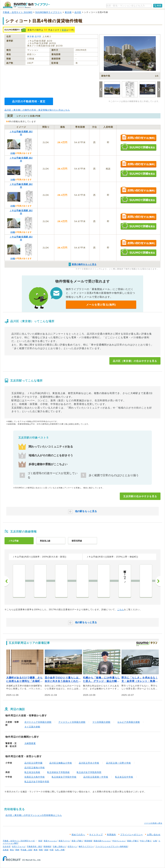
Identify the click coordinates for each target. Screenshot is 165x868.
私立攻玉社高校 (32, 772)
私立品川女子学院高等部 (89, 772)
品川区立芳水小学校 (89, 763)
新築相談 (47, 846)
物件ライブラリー (86, 846)
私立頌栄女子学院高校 (58, 772)
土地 (155, 841)
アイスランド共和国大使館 (72, 722)
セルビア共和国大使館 (129, 722)
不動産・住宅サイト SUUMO (18, 12)
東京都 (68, 12)
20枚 (13, 153)
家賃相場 (88, 841)
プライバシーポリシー (132, 835)
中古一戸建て (146, 841)
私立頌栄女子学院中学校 (64, 777)
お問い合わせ (154, 835)
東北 (12, 850)
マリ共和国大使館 (101, 722)
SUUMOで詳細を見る (138, 147)
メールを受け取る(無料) (101, 305)
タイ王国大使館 (32, 727)
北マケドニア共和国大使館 (38, 722)
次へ (158, 581)
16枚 (13, 180)
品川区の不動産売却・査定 (29, 101)
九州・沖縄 (60, 850)
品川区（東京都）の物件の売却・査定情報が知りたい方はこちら (37, 110)
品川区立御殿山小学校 (61, 763)
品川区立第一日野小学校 (118, 763)
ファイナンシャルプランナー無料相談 (112, 846)
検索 (159, 6)
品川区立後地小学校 (35, 768)
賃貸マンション (50, 841)
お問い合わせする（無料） (138, 138)
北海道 (6, 850)
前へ (7, 581)
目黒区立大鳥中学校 (35, 777)
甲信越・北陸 (26, 850)
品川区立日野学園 (33, 763)
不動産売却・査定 (34, 846)
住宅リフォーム (19, 846)
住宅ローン (72, 846)
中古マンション (119, 841)
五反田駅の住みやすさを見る (140, 496)
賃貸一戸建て (77, 841)
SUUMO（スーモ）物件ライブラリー (26, 5)
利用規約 (111, 835)
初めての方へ (78, 835)
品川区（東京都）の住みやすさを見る (135, 361)
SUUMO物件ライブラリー (49, 12)
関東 (17, 850)
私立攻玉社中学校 (124, 777)
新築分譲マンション (102, 841)
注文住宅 (7, 846)
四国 (46, 850)
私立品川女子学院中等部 (37, 782)
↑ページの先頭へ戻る (153, 823)
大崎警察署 (30, 743)
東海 (36, 850)
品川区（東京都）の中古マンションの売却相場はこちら (34, 815)
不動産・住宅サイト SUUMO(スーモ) (19, 841)
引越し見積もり (59, 846)
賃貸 (64, 30)
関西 (41, 850)
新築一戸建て (133, 841)
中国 (51, 850)
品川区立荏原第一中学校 (96, 777)
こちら (121, 610)
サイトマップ (96, 835)
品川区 (78, 12)
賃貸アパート (64, 841)
